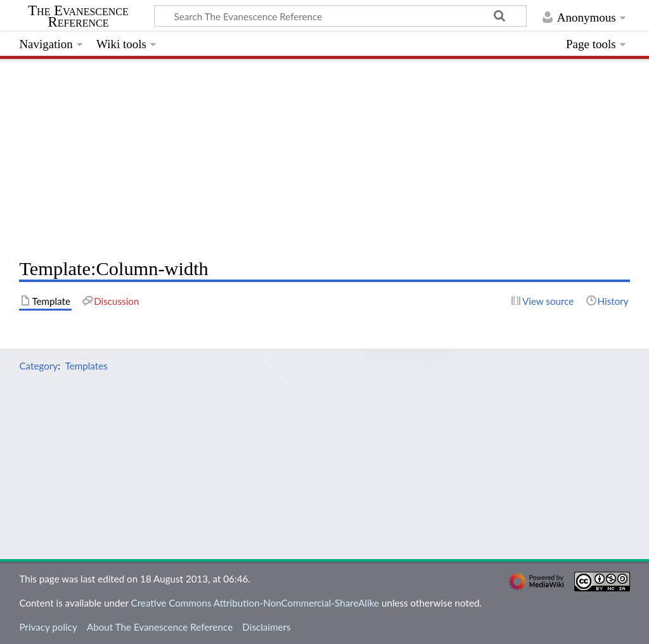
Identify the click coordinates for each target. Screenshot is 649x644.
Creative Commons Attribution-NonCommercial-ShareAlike (255, 603)
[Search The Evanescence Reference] (340, 16)
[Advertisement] (324, 155)
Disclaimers (266, 627)
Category (38, 366)
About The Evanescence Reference (160, 627)
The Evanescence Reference (78, 16)
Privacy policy (48, 627)
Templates (87, 366)
